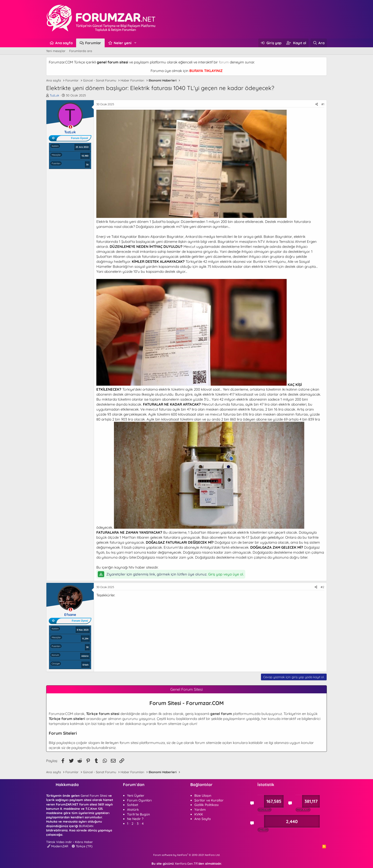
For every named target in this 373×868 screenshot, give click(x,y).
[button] (135, 43)
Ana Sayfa (203, 819)
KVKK (199, 814)
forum (224, 62)
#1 (323, 104)
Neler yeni (123, 43)
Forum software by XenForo (187, 855)
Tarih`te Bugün (138, 814)
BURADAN (86, 826)
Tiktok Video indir (59, 842)
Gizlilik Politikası (206, 805)
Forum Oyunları (139, 800)
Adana (85, 656)
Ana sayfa (64, 43)
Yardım (200, 810)
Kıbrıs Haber (84, 842)
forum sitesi (129, 743)
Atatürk (133, 810)
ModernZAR (58, 846)
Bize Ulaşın (203, 796)
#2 (322, 587)
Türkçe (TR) (82, 846)
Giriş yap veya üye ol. (226, 574)
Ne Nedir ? (135, 819)
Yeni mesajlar (56, 51)
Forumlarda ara (81, 51)
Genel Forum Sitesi (94, 796)
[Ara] (319, 43)
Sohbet (133, 805)
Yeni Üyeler (136, 796)
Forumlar (93, 43)
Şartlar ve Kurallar (209, 800)
